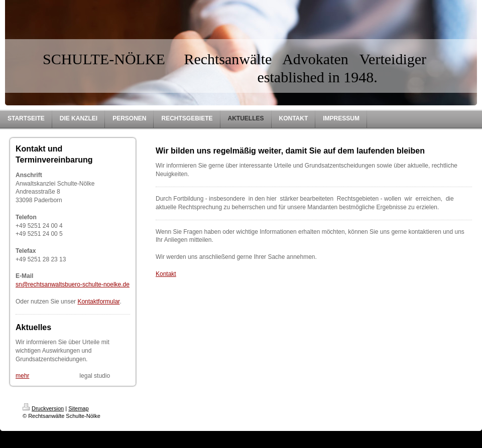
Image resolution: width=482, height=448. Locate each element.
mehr (22, 376)
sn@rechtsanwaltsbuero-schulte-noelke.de (73, 284)
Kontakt (166, 274)
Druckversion (43, 408)
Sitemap (78, 408)
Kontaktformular (98, 302)
